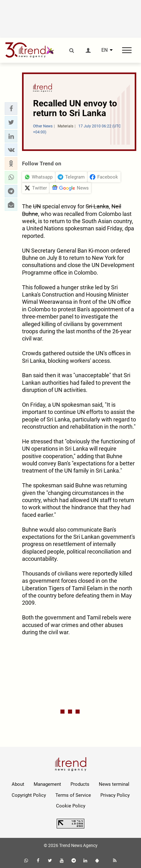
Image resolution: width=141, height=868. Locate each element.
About (18, 784)
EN (104, 50)
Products (80, 784)
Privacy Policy (115, 795)
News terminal (114, 784)
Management (47, 784)
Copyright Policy (29, 795)
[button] (11, 109)
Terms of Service (73, 795)
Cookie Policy (71, 806)
